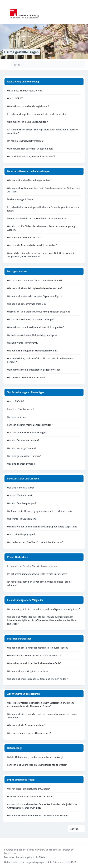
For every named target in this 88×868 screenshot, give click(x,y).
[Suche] (76, 65)
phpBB (21, 850)
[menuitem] (11, 862)
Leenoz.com (10, 853)
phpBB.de (40, 857)
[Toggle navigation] (84, 12)
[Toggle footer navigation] (4, 841)
